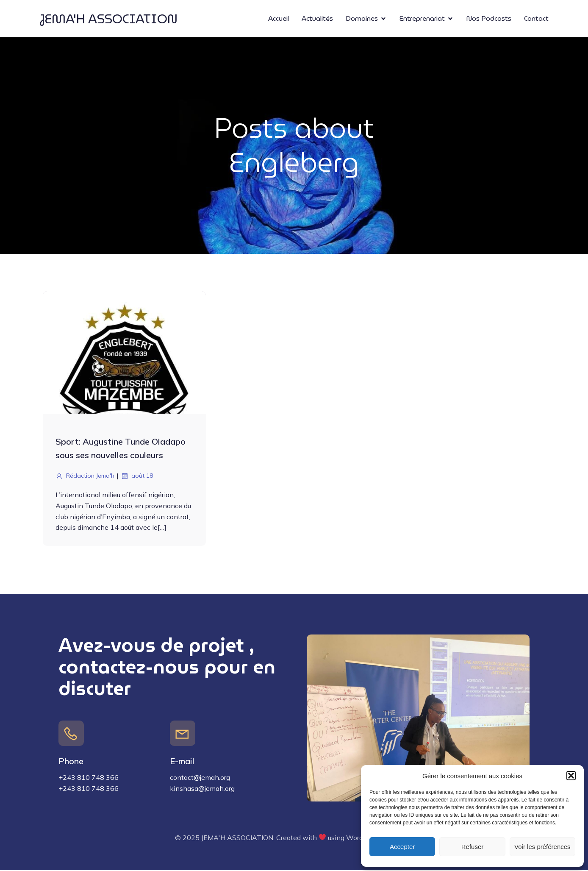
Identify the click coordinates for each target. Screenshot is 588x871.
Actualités (317, 19)
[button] (571, 776)
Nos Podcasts (489, 19)
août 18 (137, 477)
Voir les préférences (542, 847)
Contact (536, 19)
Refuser (473, 847)
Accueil (279, 19)
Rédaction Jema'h (85, 477)
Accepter (402, 847)
